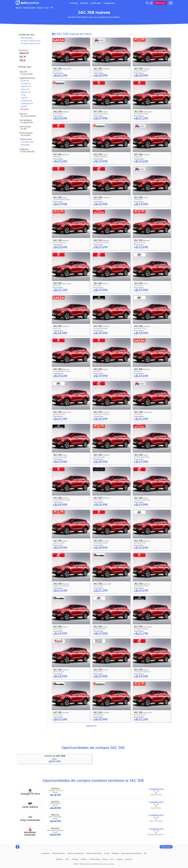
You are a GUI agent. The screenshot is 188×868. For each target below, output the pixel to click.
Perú (112, 859)
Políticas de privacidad (94, 853)
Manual (25, 145)
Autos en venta (30, 8)
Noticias (84, 3)
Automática (27, 142)
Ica (23, 95)
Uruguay (119, 859)
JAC (47, 8)
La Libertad (26, 101)
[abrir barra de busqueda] (147, 3)
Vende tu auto (160, 3)
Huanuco (25, 92)
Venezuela (129, 859)
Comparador (109, 3)
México (105, 859)
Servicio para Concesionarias (131, 853)
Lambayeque (27, 104)
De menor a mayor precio (31, 41)
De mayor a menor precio (31, 43)
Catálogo (74, 3)
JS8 (22, 60)
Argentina (59, 859)
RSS (145, 853)
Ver (25, 109)
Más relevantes (27, 38)
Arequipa (26, 83)
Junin (24, 98)
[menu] (171, 3)
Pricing (107, 853)
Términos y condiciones (75, 853)
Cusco (25, 89)
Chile (67, 859)
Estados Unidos (95, 859)
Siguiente (92, 726)
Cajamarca (26, 86)
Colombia (75, 859)
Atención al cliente (58, 853)
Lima (24, 106)
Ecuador (84, 859)
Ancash (25, 81)
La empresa (45, 853)
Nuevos (19, 8)
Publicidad (115, 853)
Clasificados (96, 3)
